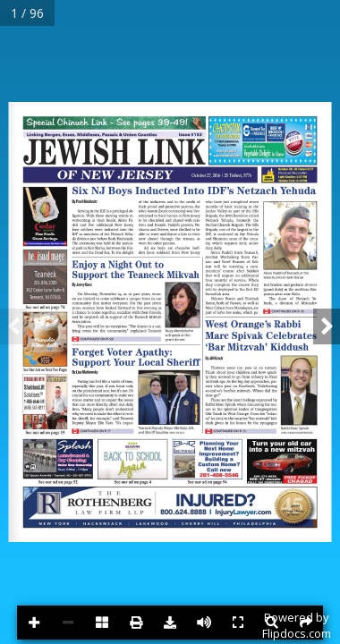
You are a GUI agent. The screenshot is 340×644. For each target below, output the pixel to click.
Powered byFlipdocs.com (297, 625)
